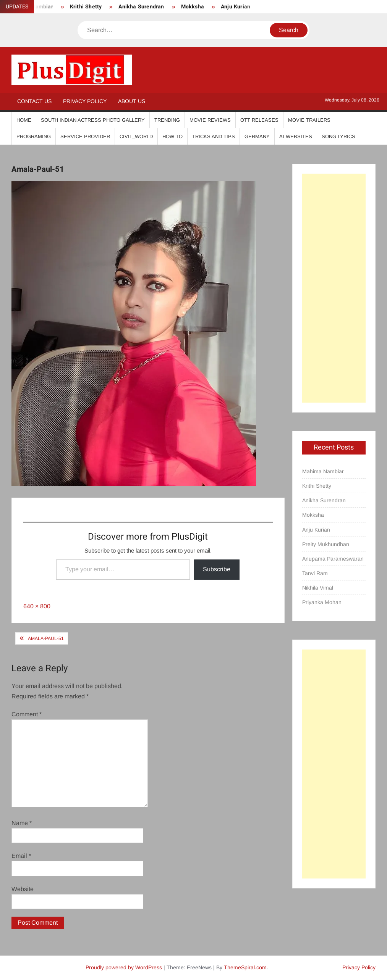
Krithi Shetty (86, 7)
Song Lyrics (338, 136)
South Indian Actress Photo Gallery (93, 120)
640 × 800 (37, 606)
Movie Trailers (309, 120)
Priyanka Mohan (322, 602)
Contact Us (34, 101)
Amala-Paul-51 (46, 638)
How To (172, 136)
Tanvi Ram (315, 573)
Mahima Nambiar (323, 471)
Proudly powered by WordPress (124, 967)
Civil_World (136, 136)
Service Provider (85, 136)
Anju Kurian (236, 7)
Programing (34, 136)
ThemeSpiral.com (245, 967)
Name (22, 823)
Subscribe (217, 569)
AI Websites (296, 136)
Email (21, 856)
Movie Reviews (210, 120)
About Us (132, 101)
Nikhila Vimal (318, 588)
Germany (257, 136)
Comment (27, 714)
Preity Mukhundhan (326, 544)
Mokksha (193, 7)
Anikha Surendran (141, 7)
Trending (167, 120)
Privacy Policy (85, 101)
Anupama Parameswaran (333, 559)
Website (23, 889)
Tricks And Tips (214, 136)
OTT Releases (259, 120)
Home (24, 120)
